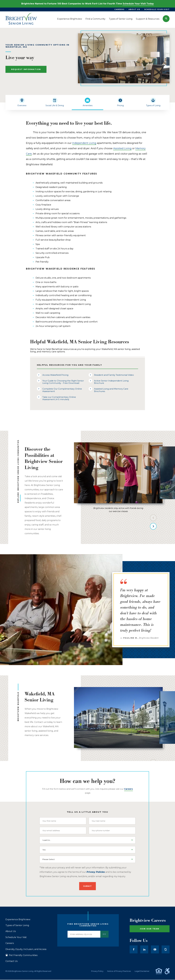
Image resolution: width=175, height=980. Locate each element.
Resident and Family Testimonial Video (114, 375)
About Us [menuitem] (134, 9)
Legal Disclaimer (142, 971)
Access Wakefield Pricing (55, 375)
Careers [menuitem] (119, 9)
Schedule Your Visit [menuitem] (157, 9)
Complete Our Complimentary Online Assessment (62, 390)
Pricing (120, 105)
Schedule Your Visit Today (138, 4)
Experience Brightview (18, 920)
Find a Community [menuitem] (95, 19)
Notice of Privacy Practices (119, 971)
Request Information (26, 69)
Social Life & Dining (55, 105)
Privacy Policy (97, 971)
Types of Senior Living (17, 925)
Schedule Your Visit (16, 937)
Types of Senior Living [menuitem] (121, 19)
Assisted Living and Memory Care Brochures (111, 390)
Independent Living (84, 143)
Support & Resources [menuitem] (148, 19)
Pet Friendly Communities (21, 955)
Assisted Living (122, 148)
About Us (11, 931)
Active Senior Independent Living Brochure (111, 382)
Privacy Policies (96, 872)
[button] (166, 19)
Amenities (88, 105)
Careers (10, 943)
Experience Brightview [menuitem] (70, 19)
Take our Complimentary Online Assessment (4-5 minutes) (59, 398)
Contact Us (11, 961)
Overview (22, 105)
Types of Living (153, 105)
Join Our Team (150, 929)
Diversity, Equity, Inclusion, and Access (26, 949)
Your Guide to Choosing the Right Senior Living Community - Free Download (63, 382)
